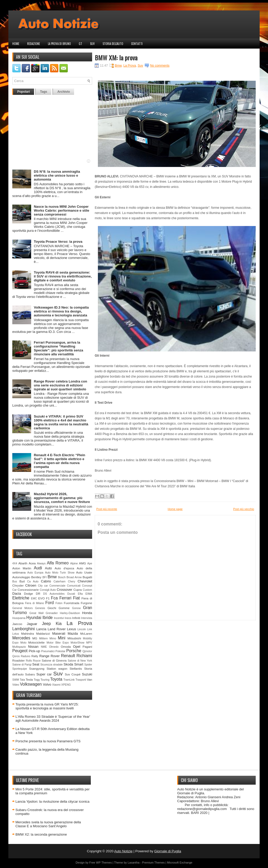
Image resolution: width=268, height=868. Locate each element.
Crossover (65, 590)
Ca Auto (33, 581)
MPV (89, 643)
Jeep (46, 624)
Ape (90, 563)
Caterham (60, 581)
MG (35, 638)
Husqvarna (19, 618)
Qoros (16, 656)
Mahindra (28, 633)
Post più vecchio (244, 509)
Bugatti (87, 577)
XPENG (66, 685)
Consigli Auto (48, 590)
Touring (45, 680)
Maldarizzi (43, 633)
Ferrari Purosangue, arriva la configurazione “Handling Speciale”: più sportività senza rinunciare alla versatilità (58, 348)
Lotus (16, 634)
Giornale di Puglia (168, 851)
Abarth (23, 563)
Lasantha (134, 863)
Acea (32, 563)
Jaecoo (17, 624)
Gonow (76, 608)
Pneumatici (48, 651)
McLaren (86, 633)
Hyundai (34, 618)
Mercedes (21, 638)
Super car (44, 674)
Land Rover (57, 629)
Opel (77, 647)
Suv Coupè (72, 674)
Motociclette (36, 642)
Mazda (73, 633)
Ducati (71, 594)
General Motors (23, 608)
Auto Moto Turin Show (60, 573)
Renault (68, 656)
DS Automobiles (54, 594)
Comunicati (74, 586)
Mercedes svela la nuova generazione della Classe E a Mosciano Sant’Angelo (48, 824)
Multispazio (19, 647)
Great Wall (36, 613)
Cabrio (46, 581)
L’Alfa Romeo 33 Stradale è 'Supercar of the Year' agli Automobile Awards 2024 (53, 719)
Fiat (76, 598)
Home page (175, 509)
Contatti (137, 44)
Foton (59, 603)
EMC (34, 598)
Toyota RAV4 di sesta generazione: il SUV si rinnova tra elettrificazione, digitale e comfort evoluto (63, 276)
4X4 (15, 563)
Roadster (18, 660)
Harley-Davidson (70, 613)
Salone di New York (80, 661)
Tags (44, 92)
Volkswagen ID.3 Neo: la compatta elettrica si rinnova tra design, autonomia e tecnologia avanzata (61, 311)
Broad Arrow (74, 577)
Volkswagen (31, 684)
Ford (49, 603)
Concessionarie (28, 590)
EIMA (89, 594)
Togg (37, 680)
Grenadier (52, 613)
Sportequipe (20, 669)
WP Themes (104, 863)
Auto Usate (84, 572)
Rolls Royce (33, 661)
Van (90, 679)
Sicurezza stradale (52, 665)
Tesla (29, 679)
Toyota (56, 679)
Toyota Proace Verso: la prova (58, 242)
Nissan (33, 647)
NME (44, 647)
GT (80, 44)
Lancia (41, 629)
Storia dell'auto (113, 44)
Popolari (24, 92)
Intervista (87, 618)
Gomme (64, 608)
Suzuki (87, 674)
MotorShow (78, 643)
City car (43, 586)
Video (16, 685)
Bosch (62, 577)
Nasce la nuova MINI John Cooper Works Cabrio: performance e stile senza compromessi (61, 210)
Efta (80, 594)
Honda (87, 613)
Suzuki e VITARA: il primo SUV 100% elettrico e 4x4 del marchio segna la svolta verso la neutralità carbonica (61, 422)
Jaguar (32, 624)
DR (38, 594)
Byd (22, 581)
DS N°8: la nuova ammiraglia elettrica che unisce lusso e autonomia (57, 175)
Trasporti (81, 680)
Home (16, 44)
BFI (44, 577)
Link (90, 629)
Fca (54, 598)
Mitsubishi (74, 638)
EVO (41, 598)
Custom (87, 590)
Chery (71, 581)
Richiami (84, 656)
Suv (92, 44)
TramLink (69, 680)
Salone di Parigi (22, 665)
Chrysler (18, 585)
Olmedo (54, 647)
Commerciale (57, 586)
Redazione (34, 44)
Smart (79, 664)
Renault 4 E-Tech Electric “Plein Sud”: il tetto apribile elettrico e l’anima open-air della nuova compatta (59, 461)
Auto (49, 568)
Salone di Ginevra (54, 660)
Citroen (31, 585)
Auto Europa (35, 573)
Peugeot (20, 651)
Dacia (17, 594)
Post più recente (107, 509)
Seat (36, 664)
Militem (43, 638)
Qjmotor (87, 651)
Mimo (53, 638)
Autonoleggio (21, 577)
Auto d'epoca (65, 568)
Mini (62, 638)
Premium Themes (153, 863)
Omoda (66, 647)
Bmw (52, 577)
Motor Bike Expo (58, 643)
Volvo (47, 684)
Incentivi (59, 618)
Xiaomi (56, 685)
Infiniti (76, 618)
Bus (15, 581)
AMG (83, 563)
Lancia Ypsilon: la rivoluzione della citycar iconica (52, 802)
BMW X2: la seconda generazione (41, 834)
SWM (16, 680)
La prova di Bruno (59, 44)
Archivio (64, 92)
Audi (38, 568)
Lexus (72, 629)
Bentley (36, 577)
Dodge (29, 594)
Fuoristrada (72, 603)
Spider (88, 665)
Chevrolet (85, 581)
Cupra (77, 590)
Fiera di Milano (34, 603)
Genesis (40, 608)
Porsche (74, 651)
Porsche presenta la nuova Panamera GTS (48, 741)
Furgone (86, 603)
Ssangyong (37, 669)
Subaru (30, 674)
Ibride (48, 618)
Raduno (25, 656)
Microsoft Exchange (180, 863)
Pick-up (34, 651)
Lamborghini (24, 629)
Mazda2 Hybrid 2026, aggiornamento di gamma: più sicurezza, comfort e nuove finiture (62, 498)
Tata (23, 680)
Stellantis (76, 669)
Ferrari (65, 598)
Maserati (59, 633)
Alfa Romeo (58, 563)
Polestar (60, 651)
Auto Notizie (123, 851)
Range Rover (49, 656)
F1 (48, 598)
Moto (23, 643)
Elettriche (21, 598)
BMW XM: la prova (116, 57)
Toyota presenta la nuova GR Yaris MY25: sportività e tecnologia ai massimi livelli (47, 706)
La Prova (79, 623)
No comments (160, 66)
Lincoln (82, 629)
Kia (59, 624)
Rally (35, 656)
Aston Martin (22, 568)
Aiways (41, 563)
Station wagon (57, 669)
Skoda (68, 664)
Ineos (68, 618)
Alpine (74, 563)
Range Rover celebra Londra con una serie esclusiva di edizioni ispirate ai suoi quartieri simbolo (60, 385)
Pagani (87, 647)
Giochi (52, 608)
